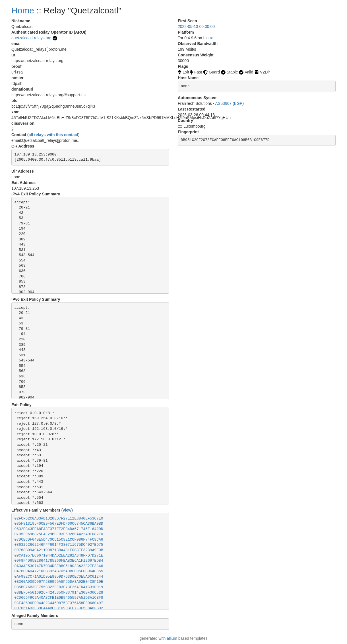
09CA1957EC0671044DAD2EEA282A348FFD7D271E (59, 556)
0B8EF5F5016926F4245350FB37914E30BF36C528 (59, 593)
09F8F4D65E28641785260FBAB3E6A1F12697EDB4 (59, 561)
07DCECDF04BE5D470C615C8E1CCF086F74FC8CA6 (59, 540)
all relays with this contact (53, 135)
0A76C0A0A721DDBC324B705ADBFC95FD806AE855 (59, 571)
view (67, 510)
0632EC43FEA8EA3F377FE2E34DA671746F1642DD (59, 529)
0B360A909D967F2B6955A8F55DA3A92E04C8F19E (59, 582)
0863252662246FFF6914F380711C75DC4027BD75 (59, 545)
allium (172, 638)
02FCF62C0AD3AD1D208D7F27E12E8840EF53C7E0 (59, 519)
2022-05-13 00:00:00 (196, 26)
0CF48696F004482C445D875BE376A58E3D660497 (59, 603)
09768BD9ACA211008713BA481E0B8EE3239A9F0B (59, 550)
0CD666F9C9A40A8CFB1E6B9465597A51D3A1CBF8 (59, 598)
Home (23, 10)
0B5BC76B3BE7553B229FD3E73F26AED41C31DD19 (59, 587)
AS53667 (224, 103)
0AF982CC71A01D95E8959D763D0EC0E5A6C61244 (59, 577)
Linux (208, 38)
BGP (238, 103)
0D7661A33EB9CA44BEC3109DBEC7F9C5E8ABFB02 (59, 608)
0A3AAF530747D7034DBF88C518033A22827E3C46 (59, 566)
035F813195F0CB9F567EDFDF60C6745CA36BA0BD (59, 524)
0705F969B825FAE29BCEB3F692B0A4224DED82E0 (59, 534)
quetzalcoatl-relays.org (31, 38)
